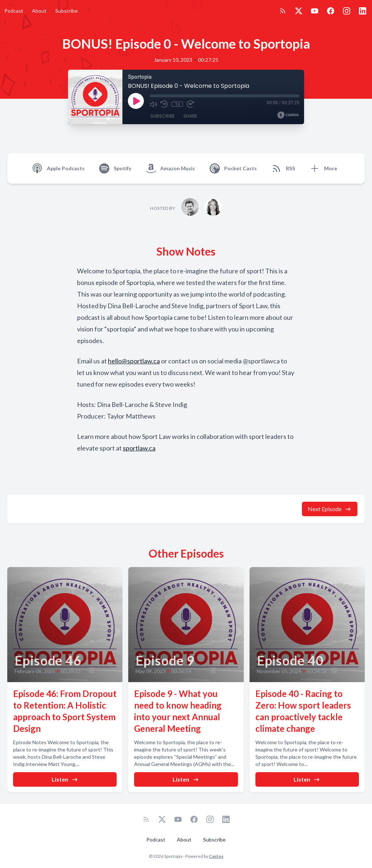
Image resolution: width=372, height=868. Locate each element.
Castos (216, 856)
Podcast (14, 11)
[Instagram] (347, 11)
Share (190, 116)
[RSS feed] (283, 11)
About (39, 11)
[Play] (136, 101)
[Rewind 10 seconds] (164, 104)
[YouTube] (315, 11)
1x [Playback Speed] (177, 104)
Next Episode (330, 509)
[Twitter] (299, 11)
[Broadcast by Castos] (288, 115)
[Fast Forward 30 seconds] (190, 104)
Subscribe (66, 11)
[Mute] (153, 104)
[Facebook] (331, 11)
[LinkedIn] (363, 11)
